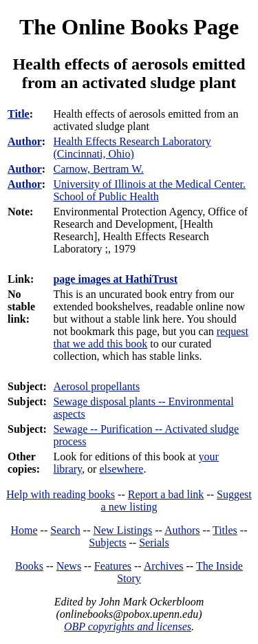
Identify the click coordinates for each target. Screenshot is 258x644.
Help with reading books (61, 494)
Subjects (107, 543)
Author (25, 141)
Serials (154, 543)
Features (113, 566)
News (69, 566)
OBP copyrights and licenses (128, 626)
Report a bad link (166, 494)
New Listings (122, 530)
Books (29, 566)
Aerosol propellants (96, 386)
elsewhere (121, 469)
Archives (164, 566)
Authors (182, 530)
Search (65, 530)
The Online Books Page (129, 27)
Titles (225, 530)
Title (19, 114)
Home (24, 530)
